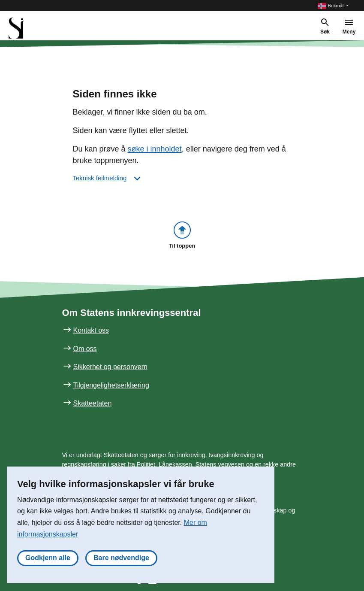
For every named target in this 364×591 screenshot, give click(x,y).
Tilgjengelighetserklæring (111, 385)
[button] (333, 6)
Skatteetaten (93, 403)
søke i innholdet (155, 149)
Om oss (85, 349)
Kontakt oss (91, 330)
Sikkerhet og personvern (110, 367)
